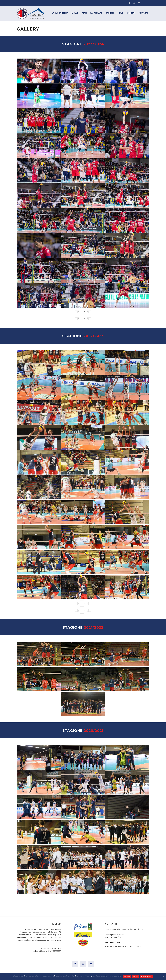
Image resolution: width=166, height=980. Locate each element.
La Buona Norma (135, 946)
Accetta (127, 977)
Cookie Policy (122, 946)
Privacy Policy (110, 946)
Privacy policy (147, 977)
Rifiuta (136, 977)
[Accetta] (163, 977)
